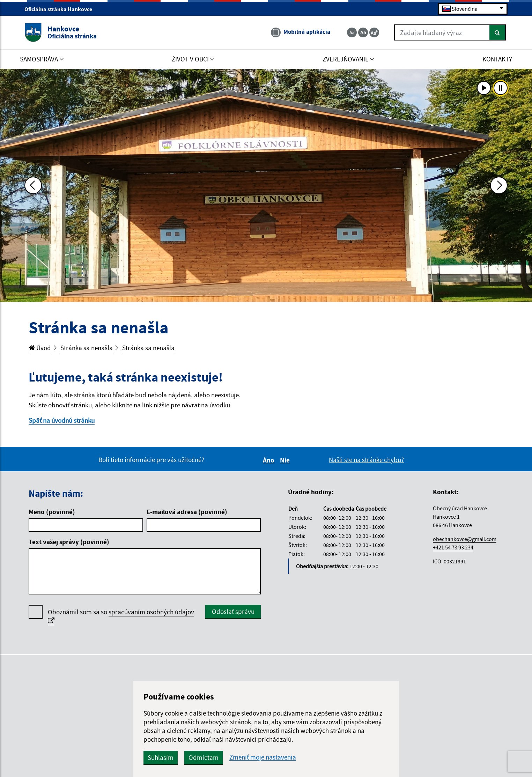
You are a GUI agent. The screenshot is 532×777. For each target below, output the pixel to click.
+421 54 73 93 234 (453, 547)
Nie (286, 460)
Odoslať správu (233, 612)
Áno (270, 460)
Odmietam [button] (204, 757)
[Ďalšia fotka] (499, 185)
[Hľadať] (498, 32)
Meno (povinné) (52, 512)
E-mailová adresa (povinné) (187, 512)
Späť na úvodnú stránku (62, 420)
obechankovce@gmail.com (465, 539)
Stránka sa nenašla (87, 348)
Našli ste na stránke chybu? (366, 460)
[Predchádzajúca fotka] (33, 185)
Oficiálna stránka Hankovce (61, 9)
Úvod (40, 348)
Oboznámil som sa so (121, 616)
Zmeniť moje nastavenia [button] (263, 757)
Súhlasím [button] (161, 757)
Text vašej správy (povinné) (69, 542)
